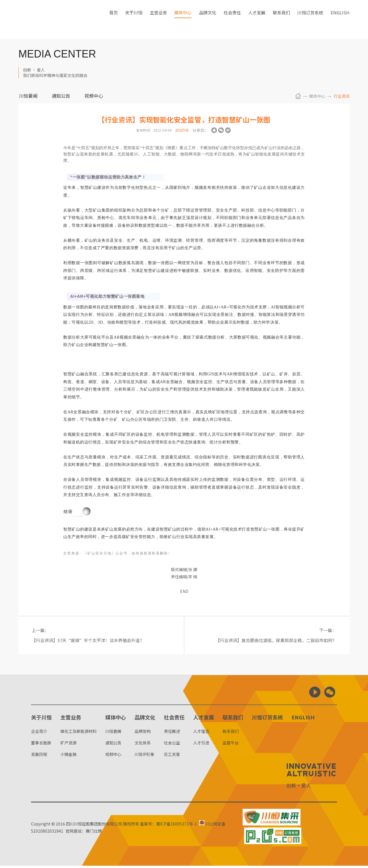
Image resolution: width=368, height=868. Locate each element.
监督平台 (231, 745)
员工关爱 (172, 756)
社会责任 (232, 20)
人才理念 (201, 733)
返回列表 (182, 130)
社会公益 (172, 745)
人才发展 (257, 20)
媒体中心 (183, 20)
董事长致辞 (41, 745)
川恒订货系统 (310, 20)
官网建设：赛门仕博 (88, 833)
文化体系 (143, 745)
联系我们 (281, 20)
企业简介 (39, 733)
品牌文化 (208, 20)
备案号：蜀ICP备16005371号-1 (168, 826)
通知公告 (61, 96)
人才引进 (201, 745)
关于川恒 (134, 20)
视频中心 (94, 96)
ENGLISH (340, 20)
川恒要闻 (28, 96)
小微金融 (68, 756)
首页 (114, 20)
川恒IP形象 (144, 756)
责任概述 (172, 733)
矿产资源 (68, 745)
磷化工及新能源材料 (78, 733)
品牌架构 (143, 733)
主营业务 (158, 20)
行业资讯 (342, 96)
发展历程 (39, 756)
